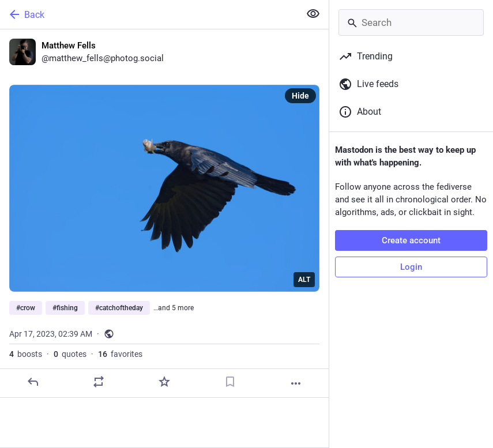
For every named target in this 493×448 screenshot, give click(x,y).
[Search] (411, 22)
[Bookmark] (230, 382)
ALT (304, 280)
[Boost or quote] (99, 382)
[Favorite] (164, 382)
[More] (296, 383)
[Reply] (33, 382)
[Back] (149, 14)
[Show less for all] (313, 14)
